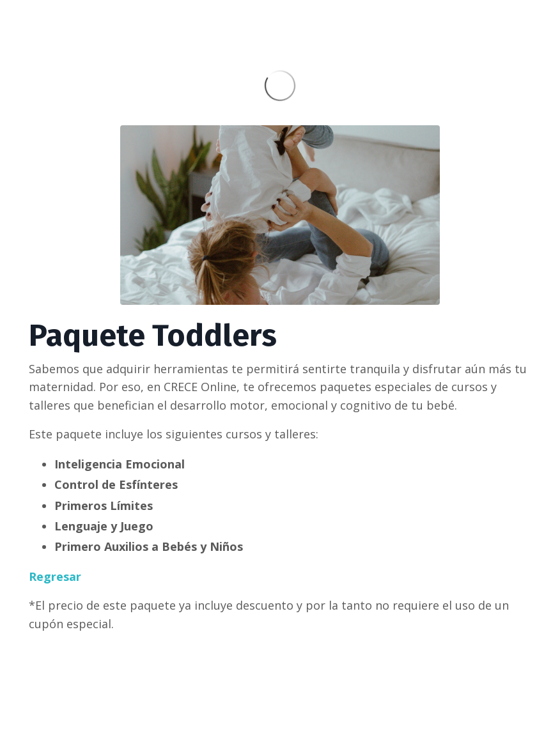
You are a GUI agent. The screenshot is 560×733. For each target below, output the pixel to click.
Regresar (55, 576)
